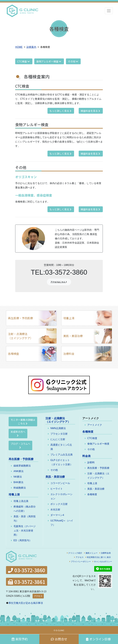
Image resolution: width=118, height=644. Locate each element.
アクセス (80, 557)
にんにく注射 (58, 439)
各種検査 (14, 354)
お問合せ (59, 639)
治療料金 (69, 354)
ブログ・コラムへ (20, 445)
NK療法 (18, 477)
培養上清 (69, 318)
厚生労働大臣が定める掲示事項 (26, 603)
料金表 (87, 456)
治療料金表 (106, 553)
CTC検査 (24, 61)
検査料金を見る (91, 111)
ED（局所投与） (23, 540)
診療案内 (31, 47)
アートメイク (95, 425)
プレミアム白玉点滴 (61, 455)
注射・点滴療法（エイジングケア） (20, 336)
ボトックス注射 (59, 504)
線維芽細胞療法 (22, 466)
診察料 (91, 462)
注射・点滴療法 (58, 420)
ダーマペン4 (57, 515)
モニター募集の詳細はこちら (23, 422)
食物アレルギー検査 (49, 61)
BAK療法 (18, 482)
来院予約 (20, 639)
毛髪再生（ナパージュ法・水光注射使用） (25, 531)
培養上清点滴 (21, 501)
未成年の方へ (18, 433)
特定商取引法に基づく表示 (99, 557)
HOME (19, 47)
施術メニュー (92, 553)
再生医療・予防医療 (20, 318)
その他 (73, 61)
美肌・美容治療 (73, 336)
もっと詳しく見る (61, 111)
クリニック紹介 (75, 553)
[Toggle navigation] (109, 11)
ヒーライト (57, 489)
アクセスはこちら (59, 282)
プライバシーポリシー (81, 562)
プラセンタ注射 (59, 434)
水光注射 (55, 510)
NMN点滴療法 (58, 428)
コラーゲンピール (60, 483)
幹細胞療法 (20, 488)
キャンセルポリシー (103, 562)
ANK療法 (19, 471)
